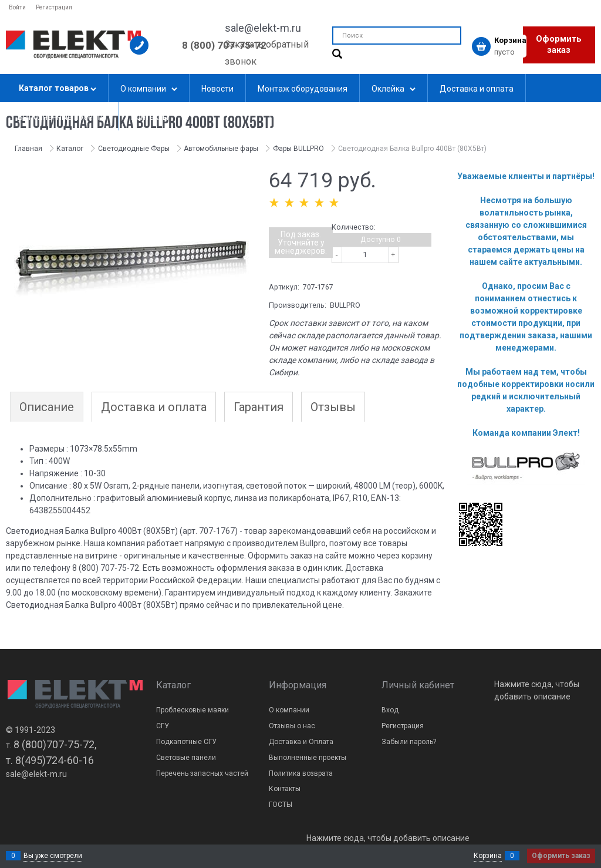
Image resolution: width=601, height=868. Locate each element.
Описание (47, 407)
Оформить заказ (559, 45)
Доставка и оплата (154, 407)
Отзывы (333, 407)
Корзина (488, 856)
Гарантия (259, 407)
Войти (17, 7)
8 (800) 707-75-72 (224, 45)
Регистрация (54, 7)
